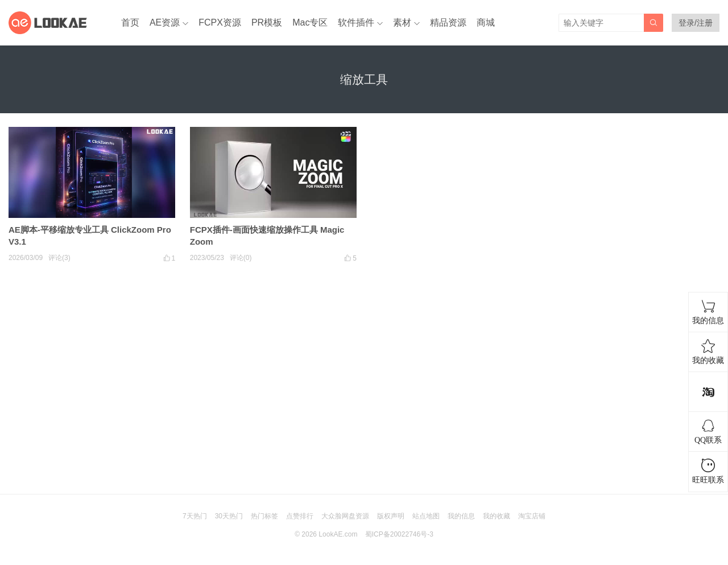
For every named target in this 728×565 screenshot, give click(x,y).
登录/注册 (696, 23)
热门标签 (264, 516)
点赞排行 (300, 516)
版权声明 (391, 516)
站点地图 (426, 516)
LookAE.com (338, 534)
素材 (402, 22)
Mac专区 (310, 22)
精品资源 (448, 22)
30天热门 (229, 516)
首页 (130, 22)
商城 (486, 22)
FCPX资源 (220, 22)
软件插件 (356, 22)
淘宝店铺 (532, 516)
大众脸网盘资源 (345, 516)
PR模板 (267, 22)
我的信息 (461, 516)
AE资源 (165, 22)
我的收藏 (497, 516)
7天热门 (195, 516)
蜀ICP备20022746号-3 (399, 534)
